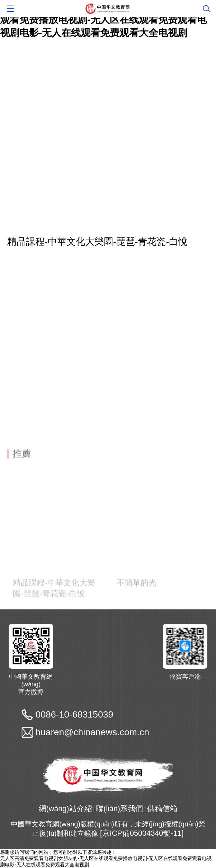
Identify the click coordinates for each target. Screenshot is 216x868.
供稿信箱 (162, 809)
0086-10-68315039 (74, 714)
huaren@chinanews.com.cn (92, 732)
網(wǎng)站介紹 (65, 809)
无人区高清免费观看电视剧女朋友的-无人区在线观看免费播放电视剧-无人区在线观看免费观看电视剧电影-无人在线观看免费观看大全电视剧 (103, 20)
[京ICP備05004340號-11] (142, 833)
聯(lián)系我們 (119, 809)
